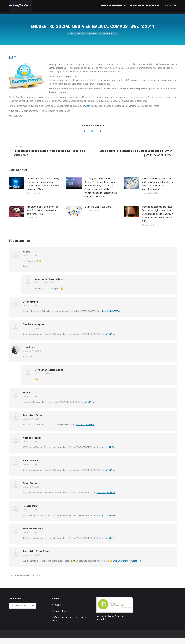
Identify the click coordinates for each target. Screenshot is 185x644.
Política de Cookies (61, 617)
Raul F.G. (27, 398)
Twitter (86, 112)
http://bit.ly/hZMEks (111, 317)
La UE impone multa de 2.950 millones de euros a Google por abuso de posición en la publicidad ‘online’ (158, 190)
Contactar (57, 610)
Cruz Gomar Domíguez (33, 330)
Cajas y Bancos (30, 489)
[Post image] (16, 189)
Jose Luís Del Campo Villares (49, 285)
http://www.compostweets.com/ (128, 566)
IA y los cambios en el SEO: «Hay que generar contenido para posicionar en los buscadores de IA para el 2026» (43, 190)
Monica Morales (30, 307)
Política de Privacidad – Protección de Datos (69, 624)
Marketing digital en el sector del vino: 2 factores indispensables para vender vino (43, 216)
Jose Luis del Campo (32, 421)
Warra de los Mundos (33, 443)
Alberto (26, 257)
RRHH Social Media (32, 466)
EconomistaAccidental (33, 534)
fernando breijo (30, 512)
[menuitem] (113, 13)
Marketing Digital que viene (98, 212)
